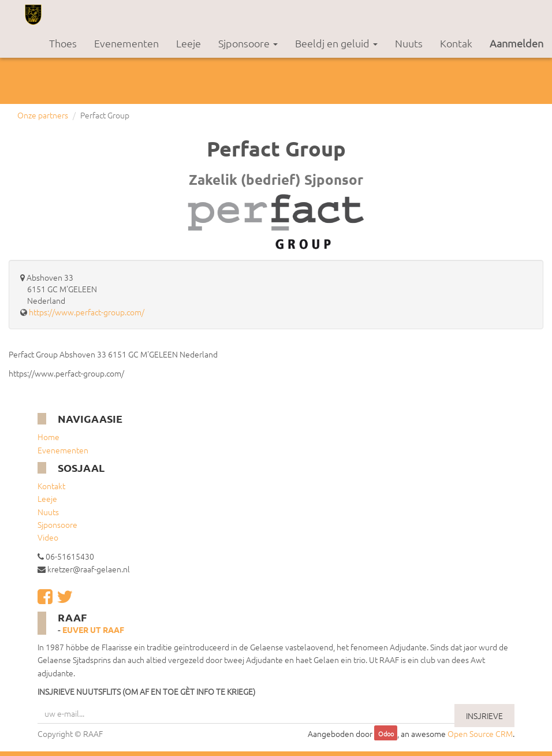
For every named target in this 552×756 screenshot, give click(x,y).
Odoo (386, 734)
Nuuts (48, 512)
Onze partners (43, 115)
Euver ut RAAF (93, 630)
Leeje (47, 498)
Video (48, 537)
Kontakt (51, 486)
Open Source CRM (480, 733)
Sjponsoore (57, 524)
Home (49, 437)
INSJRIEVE (484, 716)
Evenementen (63, 450)
